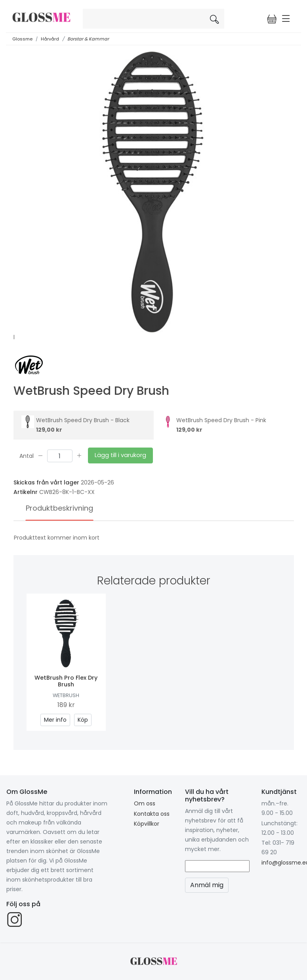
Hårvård (50, 39)
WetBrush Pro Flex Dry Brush (66, 681)
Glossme (22, 39)
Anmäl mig (207, 885)
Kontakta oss (152, 814)
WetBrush (66, 695)
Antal (27, 455)
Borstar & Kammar (88, 39)
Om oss (145, 803)
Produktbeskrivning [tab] (59, 508)
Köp (83, 720)
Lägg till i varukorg (120, 455)
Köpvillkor (147, 824)
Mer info (55, 720)
